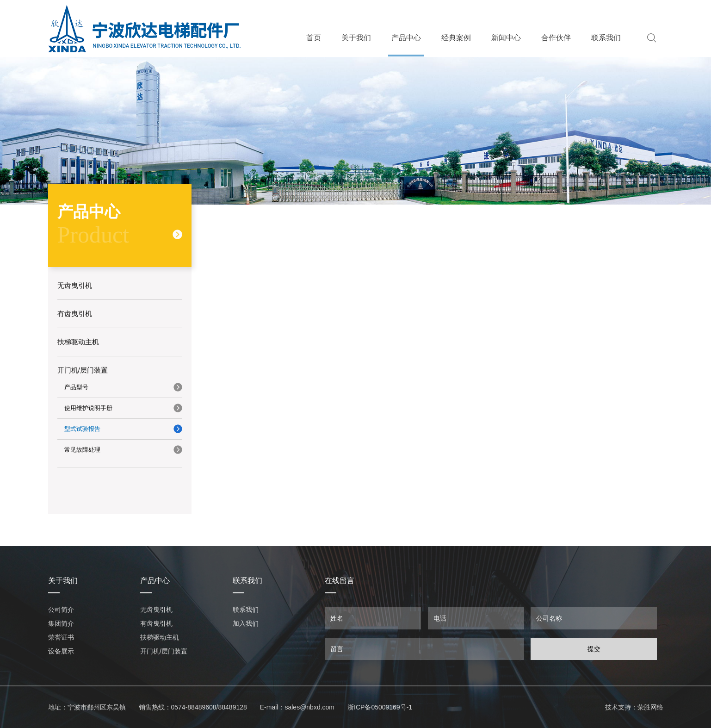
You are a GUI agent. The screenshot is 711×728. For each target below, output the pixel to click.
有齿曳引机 (156, 623)
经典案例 (456, 38)
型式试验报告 (82, 429)
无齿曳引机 (156, 610)
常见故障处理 (82, 450)
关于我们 (356, 38)
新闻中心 (506, 38)
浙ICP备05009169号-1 (380, 707)
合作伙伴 (556, 38)
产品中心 (406, 38)
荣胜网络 (650, 707)
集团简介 (61, 623)
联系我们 (606, 38)
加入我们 (246, 623)
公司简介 (61, 610)
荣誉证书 (61, 637)
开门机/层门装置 (164, 651)
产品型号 (76, 387)
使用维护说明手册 (88, 408)
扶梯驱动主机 (160, 637)
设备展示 (61, 651)
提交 (594, 649)
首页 (314, 38)
